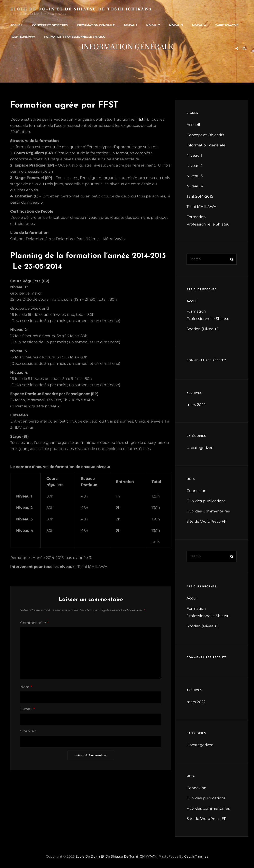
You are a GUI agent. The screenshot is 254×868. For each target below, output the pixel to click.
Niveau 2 (153, 25)
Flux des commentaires (208, 511)
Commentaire (34, 623)
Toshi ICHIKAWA (23, 37)
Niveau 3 (176, 25)
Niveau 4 (199, 25)
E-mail (28, 709)
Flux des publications (206, 501)
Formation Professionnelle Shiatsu (75, 37)
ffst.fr (142, 119)
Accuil (192, 301)
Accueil (17, 25)
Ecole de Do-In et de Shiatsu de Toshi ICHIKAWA (81, 9)
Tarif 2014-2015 (227, 25)
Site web (28, 731)
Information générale (96, 25)
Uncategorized (200, 448)
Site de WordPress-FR (207, 521)
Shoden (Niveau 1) (203, 329)
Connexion (196, 491)
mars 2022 (196, 405)
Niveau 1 (130, 25)
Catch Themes (196, 856)
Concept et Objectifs (50, 25)
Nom (26, 687)
